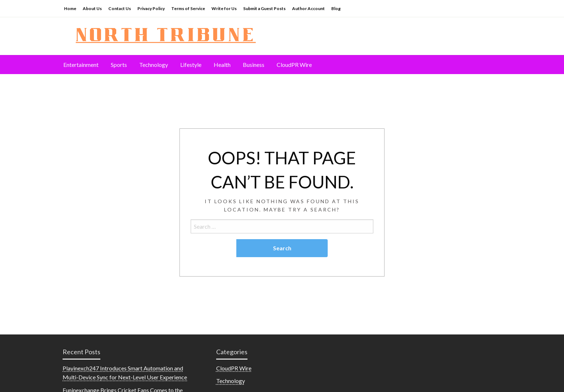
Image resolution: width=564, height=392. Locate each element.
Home (70, 8)
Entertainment (81, 65)
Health (222, 65)
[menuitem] (81, 65)
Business (254, 65)
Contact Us (120, 8)
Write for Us (224, 8)
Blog (336, 8)
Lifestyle (191, 65)
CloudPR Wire (294, 65)
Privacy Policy (151, 8)
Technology (154, 65)
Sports (119, 65)
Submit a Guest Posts (264, 8)
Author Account (308, 8)
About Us (92, 8)
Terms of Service (188, 8)
